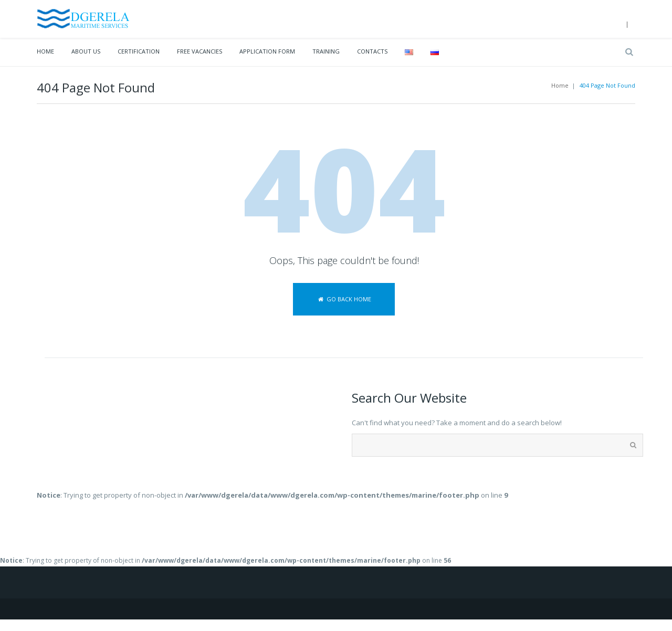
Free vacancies (199, 51)
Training (326, 51)
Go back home (344, 299)
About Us (86, 51)
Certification (139, 51)
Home (45, 51)
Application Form (267, 51)
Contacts (372, 51)
